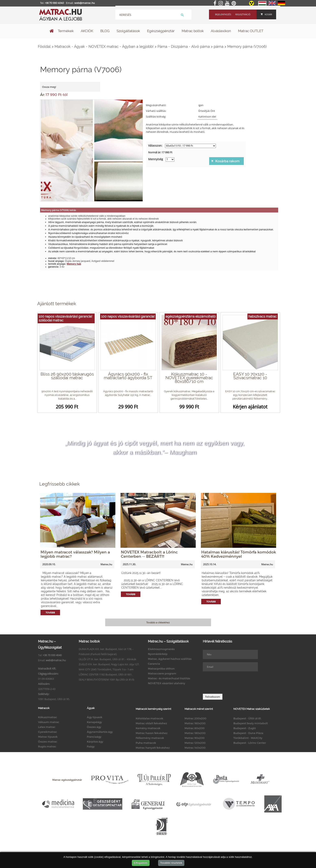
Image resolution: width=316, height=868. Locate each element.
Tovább (50, 613)
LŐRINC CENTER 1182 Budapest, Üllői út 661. (106, 674)
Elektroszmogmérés (161, 649)
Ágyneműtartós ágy (100, 732)
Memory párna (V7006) (247, 46)
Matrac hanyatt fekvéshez (153, 748)
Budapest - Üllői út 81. (247, 718)
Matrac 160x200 (195, 723)
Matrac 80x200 (195, 728)
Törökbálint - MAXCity (248, 738)
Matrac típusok (48, 737)
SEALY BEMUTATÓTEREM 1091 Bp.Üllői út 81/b (107, 680)
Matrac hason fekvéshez (152, 733)
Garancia (154, 664)
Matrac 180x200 (195, 733)
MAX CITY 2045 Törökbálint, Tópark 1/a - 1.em (106, 669)
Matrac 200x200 (195, 718)
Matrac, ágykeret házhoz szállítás (170, 659)
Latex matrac (47, 727)
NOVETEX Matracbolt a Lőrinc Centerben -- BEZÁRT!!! (149, 554)
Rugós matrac (47, 746)
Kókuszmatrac (48, 717)
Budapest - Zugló (245, 728)
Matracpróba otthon (161, 669)
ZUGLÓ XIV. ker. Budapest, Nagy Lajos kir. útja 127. (109, 664)
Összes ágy (94, 727)
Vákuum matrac (49, 722)
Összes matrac (48, 742)
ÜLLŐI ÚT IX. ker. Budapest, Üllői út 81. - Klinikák (108, 659)
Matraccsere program (162, 673)
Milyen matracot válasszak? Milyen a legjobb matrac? (75, 554)
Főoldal (44, 46)
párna (219, 46)
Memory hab (74, 264)
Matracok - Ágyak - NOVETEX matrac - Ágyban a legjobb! (104, 46)
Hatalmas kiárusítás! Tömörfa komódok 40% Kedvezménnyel (239, 554)
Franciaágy (94, 737)
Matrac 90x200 (195, 738)
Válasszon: (155, 145)
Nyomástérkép (158, 654)
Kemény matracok (148, 728)
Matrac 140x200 (195, 748)
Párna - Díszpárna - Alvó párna (184, 46)
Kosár (266, 14)
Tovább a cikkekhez (158, 622)
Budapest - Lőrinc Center (250, 743)
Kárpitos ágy (95, 742)
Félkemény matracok (150, 738)
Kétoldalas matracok (149, 718)
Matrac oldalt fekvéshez (151, 723)
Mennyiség (156, 159)
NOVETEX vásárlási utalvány (167, 683)
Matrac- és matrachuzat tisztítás (169, 678)
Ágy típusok (95, 717)
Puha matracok (146, 743)
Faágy (91, 746)
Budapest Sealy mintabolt (251, 723)
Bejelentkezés (223, 14)
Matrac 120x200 (195, 743)
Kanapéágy (94, 722)
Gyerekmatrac (48, 732)
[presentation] (234, 683)
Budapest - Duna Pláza (248, 733)
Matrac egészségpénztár (67, 780)
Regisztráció (243, 14)
